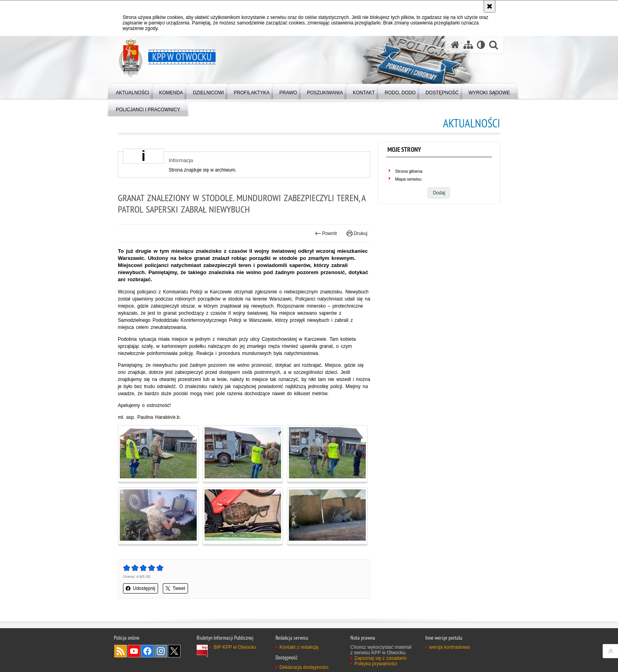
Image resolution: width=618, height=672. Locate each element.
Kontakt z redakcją (299, 647)
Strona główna (409, 171)
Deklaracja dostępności (304, 667)
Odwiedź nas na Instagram (161, 651)
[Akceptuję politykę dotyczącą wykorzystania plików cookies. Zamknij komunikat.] (490, 6)
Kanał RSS (121, 651)
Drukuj (357, 233)
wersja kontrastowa (450, 647)
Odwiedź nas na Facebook (147, 651)
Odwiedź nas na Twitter (174, 651)
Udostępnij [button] (141, 588)
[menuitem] (133, 91)
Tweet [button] (175, 588)
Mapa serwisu (409, 179)
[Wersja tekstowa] (481, 45)
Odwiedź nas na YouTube (134, 651)
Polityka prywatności (376, 664)
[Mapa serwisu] (468, 45)
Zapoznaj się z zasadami (380, 658)
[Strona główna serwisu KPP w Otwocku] (455, 45)
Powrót (326, 233)
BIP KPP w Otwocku (235, 647)
